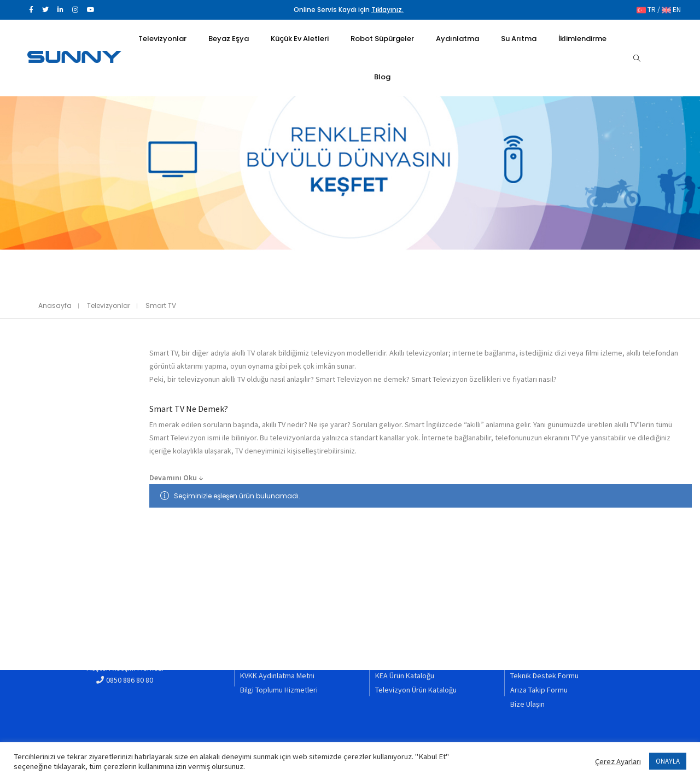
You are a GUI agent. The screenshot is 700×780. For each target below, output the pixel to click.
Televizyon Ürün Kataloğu (416, 691)
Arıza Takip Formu (539, 691)
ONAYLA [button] (668, 761)
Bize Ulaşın (527, 705)
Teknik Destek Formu (544, 677)
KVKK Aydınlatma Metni (277, 677)
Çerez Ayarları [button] (618, 761)
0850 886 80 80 (130, 684)
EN (671, 10)
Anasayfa (55, 305)
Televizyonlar (109, 305)
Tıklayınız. (387, 10)
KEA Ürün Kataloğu (405, 677)
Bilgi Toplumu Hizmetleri (279, 691)
